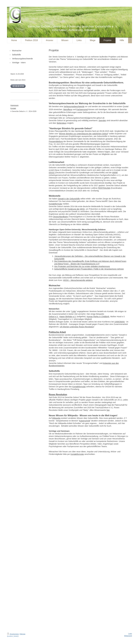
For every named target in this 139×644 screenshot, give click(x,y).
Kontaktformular (55, 204)
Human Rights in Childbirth (98, 317)
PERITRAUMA (104, 188)
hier (89, 88)
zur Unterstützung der (84, 134)
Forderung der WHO (76, 209)
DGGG (52, 173)
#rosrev (52, 299)
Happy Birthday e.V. (68, 317)
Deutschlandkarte (60, 217)
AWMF (115, 173)
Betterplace (62, 123)
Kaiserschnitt (85, 421)
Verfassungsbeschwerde (74, 106)
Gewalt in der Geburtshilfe (69, 199)
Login (130, 634)
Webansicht (128, 636)
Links (74, 311)
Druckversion (13, 634)
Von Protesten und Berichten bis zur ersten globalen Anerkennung (82, 266)
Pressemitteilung (56, 141)
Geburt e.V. (53, 317)
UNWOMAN (120, 322)
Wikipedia (56, 418)
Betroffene (68, 109)
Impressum (14, 105)
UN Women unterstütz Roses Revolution (77, 327)
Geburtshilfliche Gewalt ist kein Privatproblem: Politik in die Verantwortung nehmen (89, 269)
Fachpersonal (82, 109)
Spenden (102, 120)
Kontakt (13, 108)
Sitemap (23, 634)
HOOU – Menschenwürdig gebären (78, 280)
